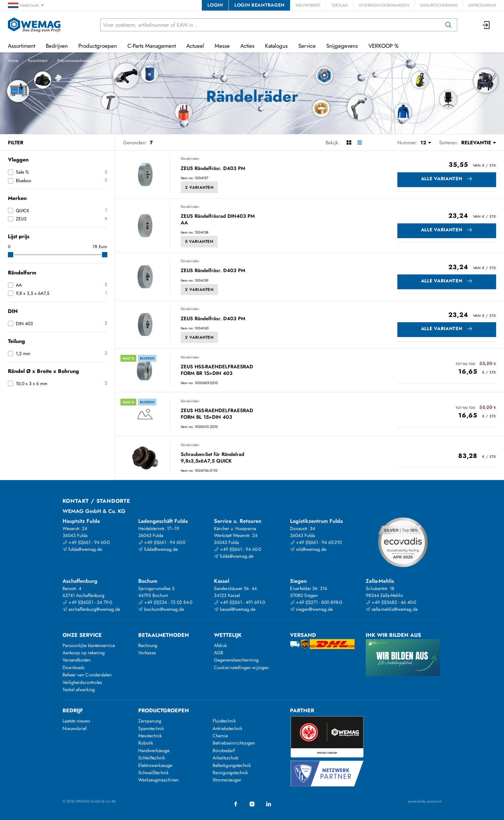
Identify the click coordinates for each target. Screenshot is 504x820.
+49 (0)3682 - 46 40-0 (391, 602)
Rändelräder (190, 158)
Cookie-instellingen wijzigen (241, 667)
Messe (222, 46)
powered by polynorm (425, 801)
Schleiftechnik (152, 758)
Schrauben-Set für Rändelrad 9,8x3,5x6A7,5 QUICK (212, 458)
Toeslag (340, 5)
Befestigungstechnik (232, 765)
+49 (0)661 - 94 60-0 (86, 542)
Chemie (220, 736)
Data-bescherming (439, 5)
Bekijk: (333, 143)
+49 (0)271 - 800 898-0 (316, 602)
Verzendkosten (77, 660)
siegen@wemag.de (311, 609)
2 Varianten (199, 187)
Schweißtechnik (153, 773)
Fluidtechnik (224, 721)
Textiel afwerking (79, 690)
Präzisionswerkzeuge (75, 61)
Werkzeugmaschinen (158, 780)
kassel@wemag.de (235, 609)
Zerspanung (112, 61)
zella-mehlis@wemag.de (392, 609)
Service (307, 46)
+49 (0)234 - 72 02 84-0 (165, 602)
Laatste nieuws (76, 721)
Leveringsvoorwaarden (384, 5)
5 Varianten (199, 241)
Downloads (74, 667)
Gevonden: (135, 143)
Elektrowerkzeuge (155, 765)
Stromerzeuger (227, 780)
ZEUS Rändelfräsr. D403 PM (213, 169)
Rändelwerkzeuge (146, 61)
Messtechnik (150, 736)
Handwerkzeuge (154, 750)
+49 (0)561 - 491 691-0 (239, 602)
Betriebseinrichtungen (234, 743)
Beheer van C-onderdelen (87, 675)
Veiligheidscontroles (82, 682)
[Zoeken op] (448, 25)
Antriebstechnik (227, 728)
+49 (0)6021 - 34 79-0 (87, 602)
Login (215, 5)
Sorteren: (449, 143)
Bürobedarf (224, 750)
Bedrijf (73, 710)
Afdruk (220, 645)
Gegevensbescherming (236, 660)
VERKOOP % (384, 46)
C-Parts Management (152, 46)
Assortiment (38, 61)
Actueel (195, 46)
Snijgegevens (342, 46)
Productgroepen (98, 46)
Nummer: (408, 143)
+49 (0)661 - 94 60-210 (316, 542)
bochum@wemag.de (161, 609)
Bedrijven (57, 46)
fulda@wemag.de (82, 549)
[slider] (11, 255)
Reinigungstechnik (230, 773)
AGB (219, 653)
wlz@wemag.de (308, 549)
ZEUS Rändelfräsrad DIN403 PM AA (218, 220)
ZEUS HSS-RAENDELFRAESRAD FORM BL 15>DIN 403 (217, 414)
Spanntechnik (151, 728)
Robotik (146, 743)
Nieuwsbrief (308, 5)
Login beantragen (260, 5)
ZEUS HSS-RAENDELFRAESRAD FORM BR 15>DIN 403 (217, 370)
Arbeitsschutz (225, 758)
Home (13, 61)
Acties (247, 46)
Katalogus (276, 46)
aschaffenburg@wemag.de (91, 609)
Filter (16, 143)
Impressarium (482, 5)
